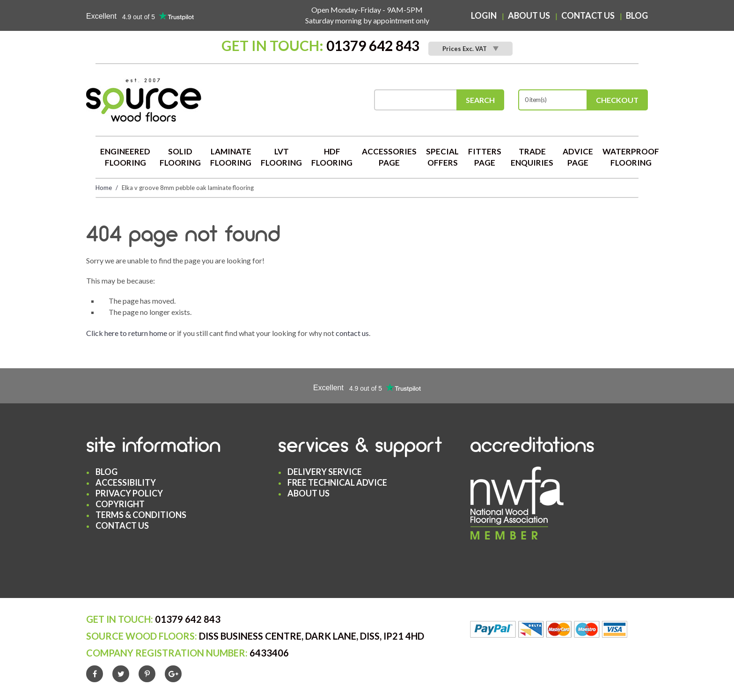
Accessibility (126, 482)
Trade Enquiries (532, 157)
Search (480, 100)
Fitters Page (485, 157)
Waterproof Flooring (631, 157)
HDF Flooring (332, 157)
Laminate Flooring (231, 157)
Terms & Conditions (141, 515)
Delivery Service (325, 472)
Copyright (120, 504)
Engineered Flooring (125, 157)
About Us (529, 15)
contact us (352, 333)
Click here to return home (127, 333)
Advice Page (578, 157)
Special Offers (442, 157)
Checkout (617, 100)
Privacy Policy (129, 493)
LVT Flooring (281, 157)
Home (104, 188)
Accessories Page (389, 157)
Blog (637, 15)
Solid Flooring (180, 157)
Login (484, 15)
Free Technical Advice (337, 482)
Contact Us (588, 15)
